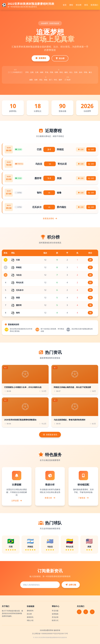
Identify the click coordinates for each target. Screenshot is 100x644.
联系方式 (55, 620)
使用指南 (55, 614)
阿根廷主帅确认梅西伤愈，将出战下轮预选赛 (72, 387)
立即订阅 (71, 585)
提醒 (81, 149)
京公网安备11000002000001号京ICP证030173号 (50, 633)
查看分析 (50, 498)
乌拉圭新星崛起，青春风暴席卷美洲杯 (70, 420)
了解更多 (83, 498)
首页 (65, 5)
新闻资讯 (30, 617)
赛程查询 (30, 611)
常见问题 (55, 611)
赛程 (71, 5)
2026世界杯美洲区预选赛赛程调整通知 (20, 420)
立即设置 (17, 501)
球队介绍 (30, 620)
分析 (91, 149)
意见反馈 (55, 617)
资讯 (86, 5)
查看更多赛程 (50, 218)
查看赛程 (41, 58)
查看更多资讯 (50, 435)
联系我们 (94, 5)
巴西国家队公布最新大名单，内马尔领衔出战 (23, 387)
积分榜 (79, 5)
